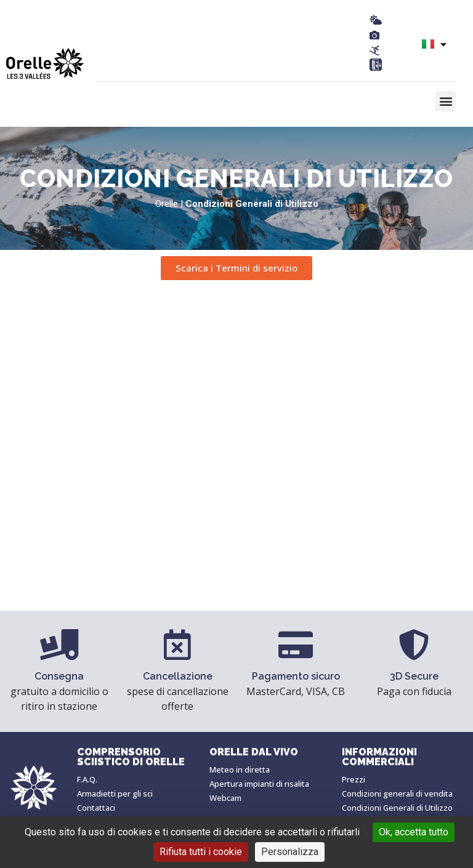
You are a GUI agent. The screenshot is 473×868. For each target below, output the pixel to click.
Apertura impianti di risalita (259, 784)
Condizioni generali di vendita (397, 794)
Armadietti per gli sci (115, 794)
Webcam (225, 798)
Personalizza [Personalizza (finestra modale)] (290, 852)
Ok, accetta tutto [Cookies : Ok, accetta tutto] (414, 832)
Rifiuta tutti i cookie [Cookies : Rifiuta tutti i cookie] (201, 852)
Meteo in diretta (240, 770)
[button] (446, 101)
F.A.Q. (87, 779)
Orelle (167, 204)
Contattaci (96, 808)
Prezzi (354, 779)
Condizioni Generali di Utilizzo (397, 808)
